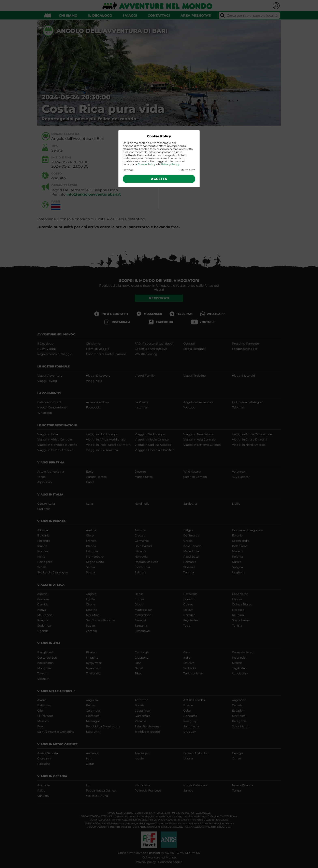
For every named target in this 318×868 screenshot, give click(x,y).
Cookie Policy (147, 164)
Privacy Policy (170, 164)
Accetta (159, 179)
